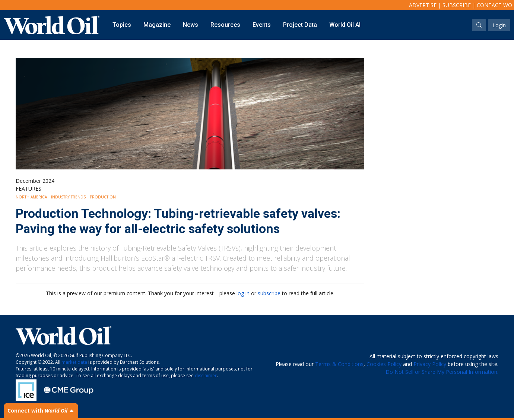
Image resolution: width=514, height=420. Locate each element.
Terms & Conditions (339, 364)
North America (31, 197)
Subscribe (457, 5)
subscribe (269, 293)
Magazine (157, 25)
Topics (122, 25)
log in (243, 293)
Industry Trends (68, 197)
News (191, 25)
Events (262, 25)
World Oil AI (345, 25)
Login (499, 25)
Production (103, 197)
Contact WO (494, 5)
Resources (225, 25)
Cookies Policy (384, 364)
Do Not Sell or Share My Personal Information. (442, 372)
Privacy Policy (430, 364)
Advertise (423, 5)
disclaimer (206, 376)
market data (74, 362)
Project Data (300, 25)
